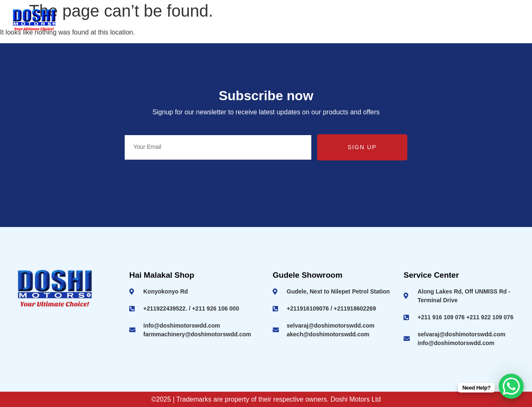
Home (137, 20)
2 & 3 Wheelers (294, 20)
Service (455, 20)
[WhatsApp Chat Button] (511, 386)
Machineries (400, 20)
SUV (349, 20)
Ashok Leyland (224, 20)
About (172, 20)
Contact (500, 20)
